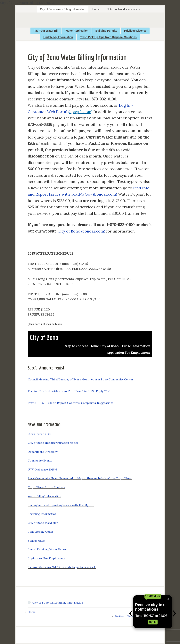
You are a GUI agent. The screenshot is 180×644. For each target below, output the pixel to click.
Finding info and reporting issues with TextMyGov (61, 505)
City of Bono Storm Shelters (46, 487)
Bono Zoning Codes (41, 532)
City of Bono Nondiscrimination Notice (53, 443)
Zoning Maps (36, 541)
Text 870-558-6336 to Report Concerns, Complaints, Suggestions (71, 403)
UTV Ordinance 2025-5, (43, 470)
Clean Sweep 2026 (39, 434)
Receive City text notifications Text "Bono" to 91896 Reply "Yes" (69, 391)
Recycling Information (42, 514)
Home (32, 612)
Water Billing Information (44, 496)
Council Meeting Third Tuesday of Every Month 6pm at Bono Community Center (81, 379)
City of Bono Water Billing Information (58, 603)
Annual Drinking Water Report (48, 549)
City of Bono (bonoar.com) (81, 231)
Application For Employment (47, 558)
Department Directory (43, 452)
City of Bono (44, 337)
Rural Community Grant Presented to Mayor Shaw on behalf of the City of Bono (80, 478)
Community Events (40, 461)
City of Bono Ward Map (43, 523)
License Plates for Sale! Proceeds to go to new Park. (62, 567)
